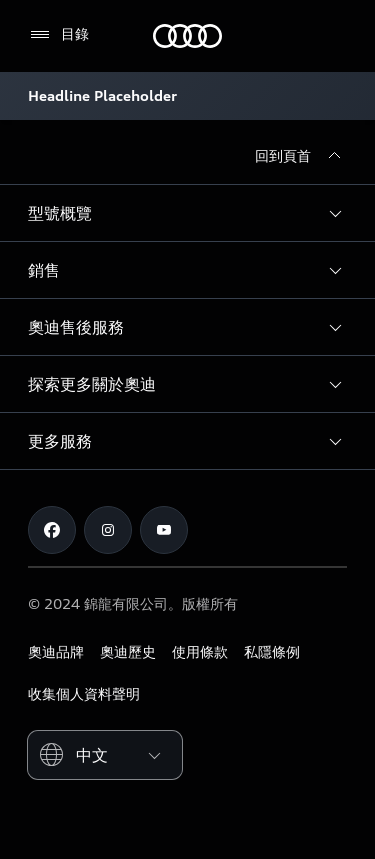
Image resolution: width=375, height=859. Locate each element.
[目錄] (58, 35)
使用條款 (200, 651)
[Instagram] (108, 530)
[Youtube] (164, 530)
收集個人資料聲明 (84, 693)
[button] (187, 213)
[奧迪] (187, 36)
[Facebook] (52, 530)
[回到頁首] (301, 156)
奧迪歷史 (128, 651)
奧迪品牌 (56, 651)
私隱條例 (272, 651)
